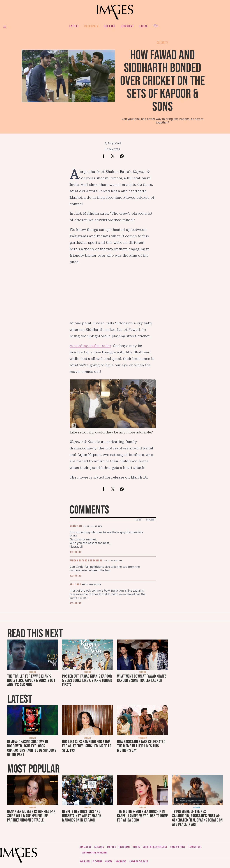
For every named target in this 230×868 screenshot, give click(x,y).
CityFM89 (97, 861)
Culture (110, 26)
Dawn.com (85, 861)
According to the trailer (90, 346)
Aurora (109, 861)
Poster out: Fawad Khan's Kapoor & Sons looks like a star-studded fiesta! (87, 681)
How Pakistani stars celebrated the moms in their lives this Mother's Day (141, 746)
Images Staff (115, 143)
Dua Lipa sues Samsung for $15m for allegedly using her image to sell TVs (87, 746)
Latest (74, 26)
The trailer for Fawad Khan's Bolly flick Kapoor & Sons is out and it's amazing (31, 681)
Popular (150, 520)
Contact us (85, 847)
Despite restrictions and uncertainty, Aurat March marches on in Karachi (82, 816)
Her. (156, 26)
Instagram (124, 847)
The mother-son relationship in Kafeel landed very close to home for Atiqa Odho (142, 816)
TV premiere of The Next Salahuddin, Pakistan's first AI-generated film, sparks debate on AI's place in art (197, 818)
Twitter (111, 847)
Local (144, 26)
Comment (127, 26)
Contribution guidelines (95, 853)
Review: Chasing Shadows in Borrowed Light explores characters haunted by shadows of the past (32, 748)
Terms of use (195, 847)
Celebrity (91, 26)
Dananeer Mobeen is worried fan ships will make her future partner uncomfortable (31, 816)
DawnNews (121, 861)
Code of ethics (178, 847)
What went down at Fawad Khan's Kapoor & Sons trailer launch (142, 678)
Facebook (99, 847)
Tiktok (136, 847)
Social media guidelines (155, 847)
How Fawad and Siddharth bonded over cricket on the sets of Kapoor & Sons (163, 81)
